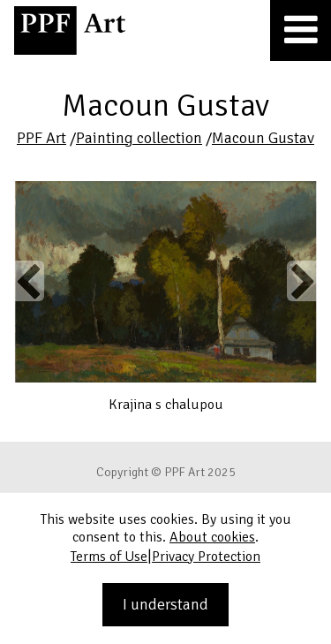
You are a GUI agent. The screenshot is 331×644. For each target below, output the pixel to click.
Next (301, 281)
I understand (165, 604)
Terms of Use (109, 557)
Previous (29, 281)
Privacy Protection (206, 557)
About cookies (212, 537)
